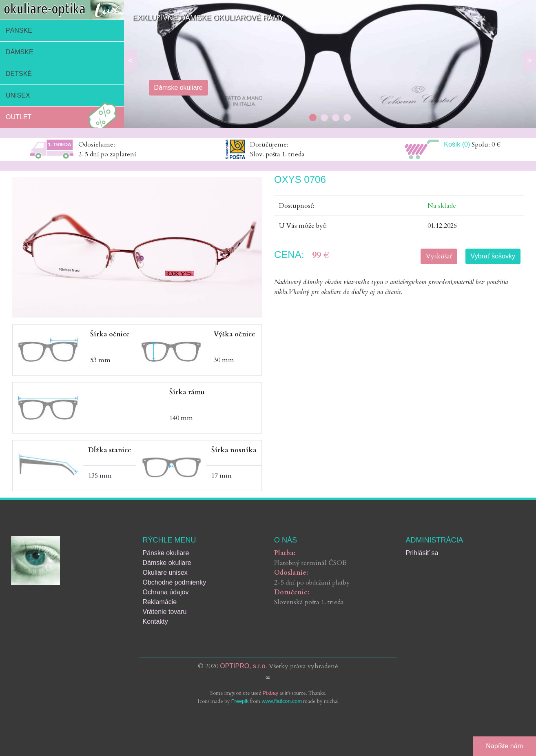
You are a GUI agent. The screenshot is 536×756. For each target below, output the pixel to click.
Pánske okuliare (166, 553)
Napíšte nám (504, 746)
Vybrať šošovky (493, 256)
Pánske (19, 30)
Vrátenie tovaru (165, 612)
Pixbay (270, 693)
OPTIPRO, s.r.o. (244, 666)
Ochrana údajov (166, 592)
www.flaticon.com (282, 701)
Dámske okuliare (167, 563)
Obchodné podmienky (175, 582)
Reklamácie (160, 602)
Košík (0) (457, 144)
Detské (19, 74)
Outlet (64, 117)
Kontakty (155, 621)
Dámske (20, 52)
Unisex (18, 95)
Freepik (240, 701)
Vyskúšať (439, 256)
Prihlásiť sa (422, 553)
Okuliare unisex (165, 573)
